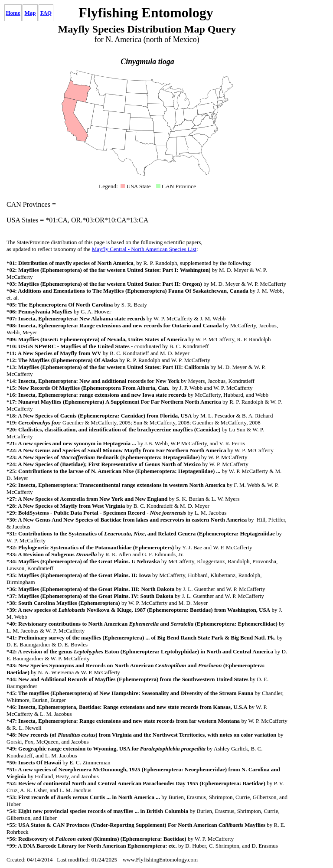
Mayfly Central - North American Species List (144, 249)
